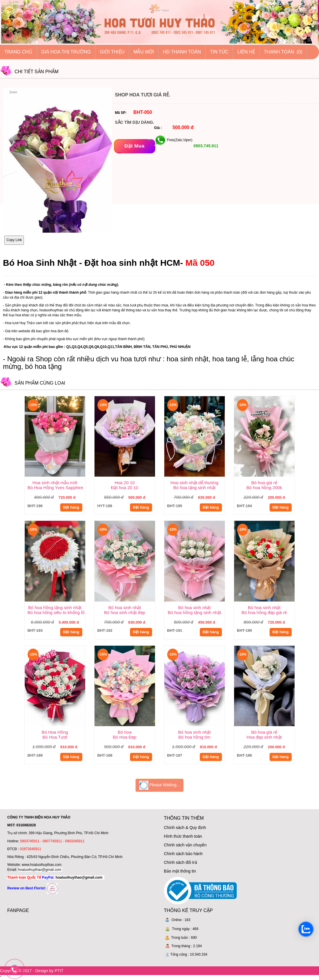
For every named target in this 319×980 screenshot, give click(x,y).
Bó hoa (125, 732)
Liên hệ (246, 52)
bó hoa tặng (43, 366)
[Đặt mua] (134, 146)
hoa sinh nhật (188, 359)
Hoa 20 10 (125, 483)
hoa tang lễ (230, 359)
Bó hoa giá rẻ (264, 483)
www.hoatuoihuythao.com (42, 865)
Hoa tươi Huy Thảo (20, 323)
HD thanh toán (182, 52)
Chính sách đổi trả (181, 862)
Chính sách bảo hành (183, 854)
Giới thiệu (112, 52)
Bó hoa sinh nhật (124, 607)
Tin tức (219, 52)
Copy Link (14, 240)
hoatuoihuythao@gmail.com (40, 870)
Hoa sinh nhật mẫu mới (55, 483)
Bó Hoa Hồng (55, 732)
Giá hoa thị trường (66, 52)
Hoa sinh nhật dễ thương (194, 483)
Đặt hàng (71, 507)
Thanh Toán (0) (283, 52)
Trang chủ (18, 52)
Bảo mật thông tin (180, 871)
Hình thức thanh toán (183, 836)
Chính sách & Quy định (185, 828)
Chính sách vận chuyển (185, 845)
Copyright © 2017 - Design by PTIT (32, 971)
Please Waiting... (159, 785)
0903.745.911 (205, 146)
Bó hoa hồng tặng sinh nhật (55, 607)
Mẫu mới (144, 52)
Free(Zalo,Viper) (180, 140)
